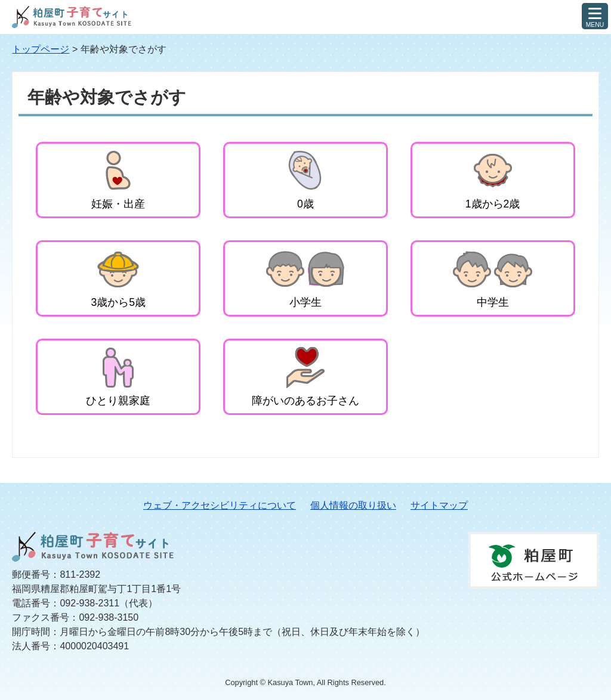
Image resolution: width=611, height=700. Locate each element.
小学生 (305, 302)
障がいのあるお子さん (305, 401)
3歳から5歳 (119, 302)
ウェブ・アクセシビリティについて (220, 505)
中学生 (493, 302)
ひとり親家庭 (118, 401)
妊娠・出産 (118, 204)
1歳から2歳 (493, 204)
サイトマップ (439, 505)
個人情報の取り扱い (353, 505)
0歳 (305, 204)
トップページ (41, 49)
